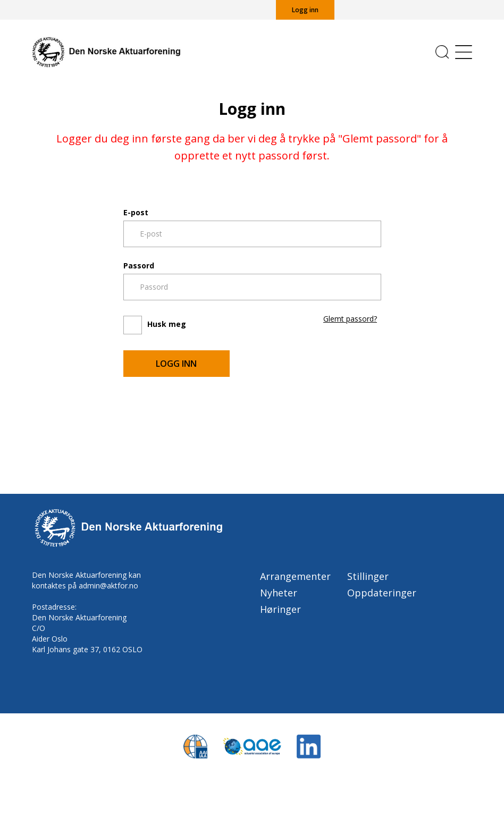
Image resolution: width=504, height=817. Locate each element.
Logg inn (305, 10)
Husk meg (167, 324)
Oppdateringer (382, 593)
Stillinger (368, 576)
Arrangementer (295, 576)
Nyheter (279, 593)
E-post (136, 212)
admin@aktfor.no (108, 586)
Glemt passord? (350, 319)
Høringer (280, 609)
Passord (139, 266)
